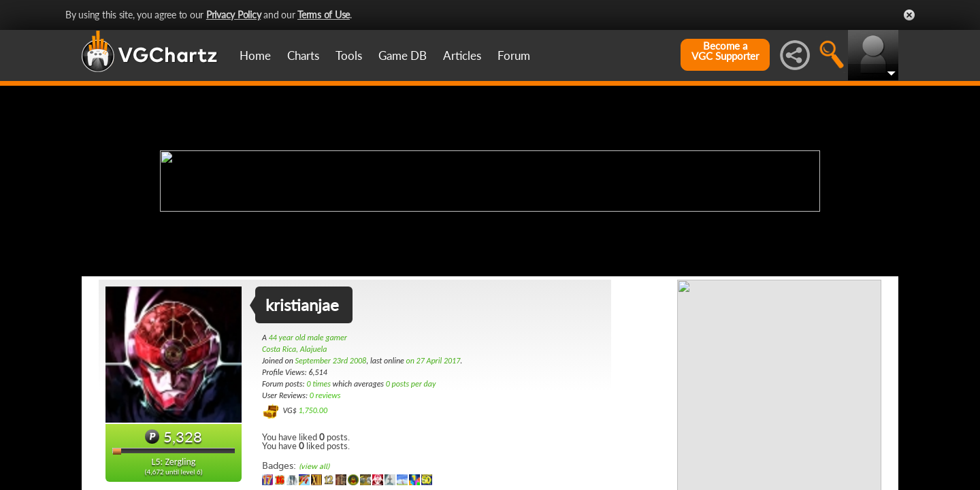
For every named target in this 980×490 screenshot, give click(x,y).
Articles (462, 55)
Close (909, 15)
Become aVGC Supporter (725, 51)
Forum (514, 55)
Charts (303, 55)
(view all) (314, 467)
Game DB (403, 55)
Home (255, 55)
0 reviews (325, 395)
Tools (349, 55)
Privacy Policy (234, 15)
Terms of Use (324, 15)
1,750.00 (313, 410)
